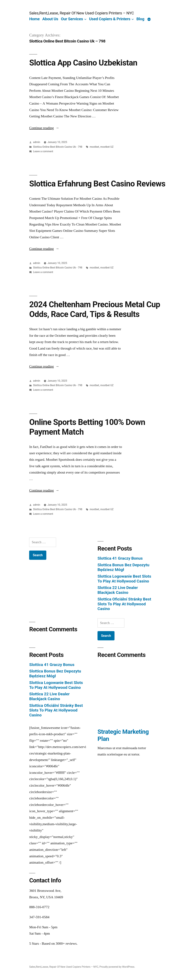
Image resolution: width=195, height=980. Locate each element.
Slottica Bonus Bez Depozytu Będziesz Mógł (123, 567)
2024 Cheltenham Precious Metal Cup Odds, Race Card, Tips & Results (95, 309)
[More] (149, 20)
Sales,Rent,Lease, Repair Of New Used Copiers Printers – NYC (81, 13)
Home (34, 19)
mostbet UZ (107, 147)
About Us (50, 19)
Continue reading (44, 128)
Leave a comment (43, 151)
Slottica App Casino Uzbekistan (83, 63)
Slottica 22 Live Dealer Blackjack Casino (118, 590)
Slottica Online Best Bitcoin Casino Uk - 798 (58, 147)
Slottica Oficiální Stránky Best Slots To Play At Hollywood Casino (124, 604)
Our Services (72, 19)
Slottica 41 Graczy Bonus (120, 558)
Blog (140, 19)
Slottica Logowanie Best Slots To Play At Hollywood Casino (124, 579)
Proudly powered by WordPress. (117, 967)
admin (37, 142)
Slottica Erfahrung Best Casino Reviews (97, 184)
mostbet (94, 147)
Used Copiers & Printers (110, 19)
